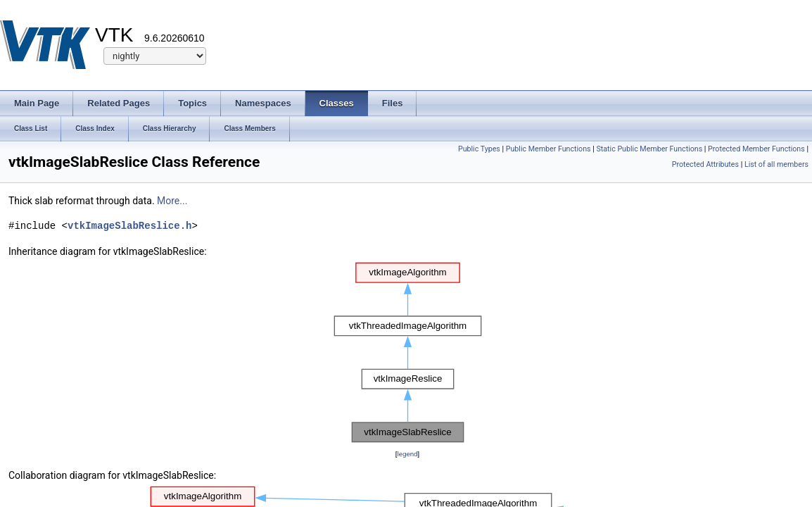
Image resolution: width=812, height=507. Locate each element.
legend (407, 454)
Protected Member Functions (756, 149)
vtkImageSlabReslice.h (129, 226)
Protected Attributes (705, 164)
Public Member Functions (548, 149)
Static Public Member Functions (649, 149)
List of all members (776, 164)
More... (172, 201)
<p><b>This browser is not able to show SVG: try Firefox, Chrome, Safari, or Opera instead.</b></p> (408, 353)
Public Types (479, 149)
